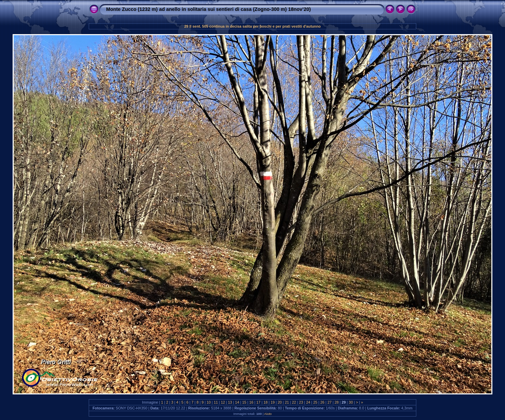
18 (265, 402)
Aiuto (268, 414)
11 (216, 402)
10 (209, 402)
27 (330, 402)
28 (336, 402)
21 (287, 402)
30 (351, 402)
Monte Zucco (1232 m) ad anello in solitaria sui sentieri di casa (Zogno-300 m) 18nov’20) (208, 9)
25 (315, 402)
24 (308, 402)
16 (251, 402)
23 (301, 402)
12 (223, 402)
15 (244, 402)
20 (280, 402)
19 (273, 402)
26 (322, 402)
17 (258, 402)
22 (294, 402)
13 (230, 402)
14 (237, 402)
